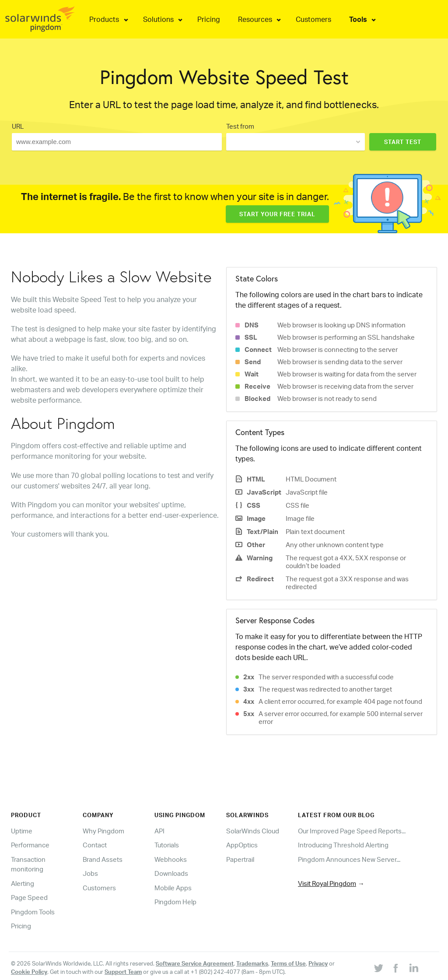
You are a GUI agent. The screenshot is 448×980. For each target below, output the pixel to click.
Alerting (23, 883)
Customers (99, 888)
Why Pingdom (103, 831)
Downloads (171, 873)
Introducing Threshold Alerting (343, 845)
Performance (30, 845)
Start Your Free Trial (277, 214)
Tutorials (167, 845)
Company (98, 815)
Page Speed (29, 897)
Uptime (22, 831)
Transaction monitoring (28, 864)
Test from (240, 126)
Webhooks (171, 859)
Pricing (21, 926)
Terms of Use (288, 963)
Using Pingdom (180, 815)
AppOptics (242, 845)
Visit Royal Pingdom (327, 883)
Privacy (318, 963)
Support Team (123, 972)
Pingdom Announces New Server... (349, 859)
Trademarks (252, 963)
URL (18, 126)
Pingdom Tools (33, 912)
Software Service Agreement (195, 963)
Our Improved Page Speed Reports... (352, 831)
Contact (95, 845)
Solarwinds (247, 815)
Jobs (90, 873)
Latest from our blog (336, 815)
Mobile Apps (173, 888)
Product (26, 815)
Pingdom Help (175, 902)
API (159, 831)
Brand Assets (103, 859)
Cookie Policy (29, 972)
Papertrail (240, 859)
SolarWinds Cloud (253, 831)
